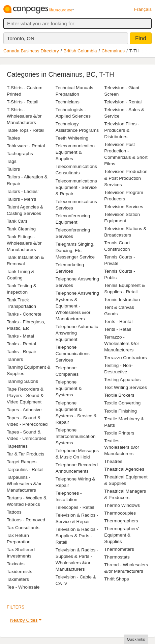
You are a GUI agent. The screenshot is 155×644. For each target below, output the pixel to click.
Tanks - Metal (20, 336)
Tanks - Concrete (24, 314)
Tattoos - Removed (26, 520)
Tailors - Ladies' (23, 191)
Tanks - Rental (21, 344)
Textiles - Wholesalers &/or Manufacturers (122, 447)
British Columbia (80, 51)
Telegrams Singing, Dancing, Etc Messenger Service (75, 251)
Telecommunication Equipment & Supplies (75, 152)
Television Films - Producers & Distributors (122, 130)
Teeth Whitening (72, 138)
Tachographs (20, 154)
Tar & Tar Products (26, 454)
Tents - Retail (117, 329)
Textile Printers (119, 433)
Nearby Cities (24, 620)
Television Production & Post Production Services (126, 178)
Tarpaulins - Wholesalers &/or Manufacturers (24, 484)
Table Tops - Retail (26, 130)
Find (141, 38)
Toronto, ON (21, 38)
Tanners (15, 359)
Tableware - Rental (26, 146)
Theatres (113, 461)
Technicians (68, 102)
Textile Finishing (120, 411)
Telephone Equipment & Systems (69, 388)
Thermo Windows (122, 505)
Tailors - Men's (21, 199)
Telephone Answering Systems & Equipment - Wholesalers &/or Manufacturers (77, 306)
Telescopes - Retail (75, 507)
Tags (12, 161)
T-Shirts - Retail (23, 102)
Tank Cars (17, 221)
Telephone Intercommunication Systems (76, 436)
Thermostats (117, 557)
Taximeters (18, 579)
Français (143, 9)
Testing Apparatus (122, 380)
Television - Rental (123, 102)
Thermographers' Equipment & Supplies (121, 535)
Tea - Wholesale (23, 587)
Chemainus (113, 51)
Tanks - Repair (22, 352)
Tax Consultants (23, 528)
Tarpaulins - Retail (25, 469)
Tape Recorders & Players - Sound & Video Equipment (25, 395)
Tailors (13, 169)
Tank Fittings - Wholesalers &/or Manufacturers (24, 243)
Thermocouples (120, 513)
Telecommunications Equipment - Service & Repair (76, 187)
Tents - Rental (118, 321)
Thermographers (121, 521)
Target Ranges (22, 462)
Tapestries (17, 446)
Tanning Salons (22, 381)
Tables (13, 138)
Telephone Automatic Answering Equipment (77, 333)
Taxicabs (16, 564)
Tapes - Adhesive (24, 410)
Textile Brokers (119, 395)
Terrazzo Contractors (125, 358)
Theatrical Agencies (124, 469)
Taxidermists (20, 572)
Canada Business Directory (31, 51)
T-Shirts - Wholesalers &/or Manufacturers (24, 116)
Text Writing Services (126, 387)
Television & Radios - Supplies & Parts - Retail (77, 536)
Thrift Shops (116, 579)
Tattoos (14, 512)
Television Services (124, 207)
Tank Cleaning (21, 229)
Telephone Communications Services (73, 354)
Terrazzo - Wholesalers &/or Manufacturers (122, 343)
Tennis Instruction (122, 300)
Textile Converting (122, 403)
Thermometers (119, 549)
